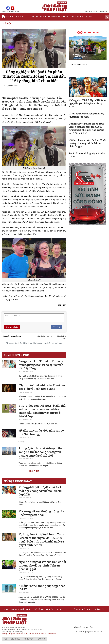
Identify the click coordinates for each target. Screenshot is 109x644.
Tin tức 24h (29, 639)
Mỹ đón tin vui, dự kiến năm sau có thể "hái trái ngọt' (41, 432)
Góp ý (95, 12)
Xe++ (62, 17)
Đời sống (38, 17)
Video (80, 17)
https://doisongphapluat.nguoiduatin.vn (15, 627)
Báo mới (42, 639)
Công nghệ (70, 17)
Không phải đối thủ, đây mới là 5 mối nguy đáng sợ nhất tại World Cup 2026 (40, 491)
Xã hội (47, 17)
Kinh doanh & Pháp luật (19, 17)
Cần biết (88, 17)
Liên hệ (88, 12)
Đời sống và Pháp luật (78, 64)
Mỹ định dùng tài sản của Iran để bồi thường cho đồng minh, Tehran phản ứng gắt (42, 566)
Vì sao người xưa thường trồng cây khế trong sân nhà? (41, 513)
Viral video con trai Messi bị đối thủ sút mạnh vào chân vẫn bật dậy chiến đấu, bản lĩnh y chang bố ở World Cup (42, 411)
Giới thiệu (16, 639)
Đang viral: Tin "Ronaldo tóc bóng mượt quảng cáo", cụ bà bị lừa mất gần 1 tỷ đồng (41, 365)
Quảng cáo (103, 12)
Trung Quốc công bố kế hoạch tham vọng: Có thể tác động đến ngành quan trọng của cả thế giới (42, 452)
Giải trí (55, 17)
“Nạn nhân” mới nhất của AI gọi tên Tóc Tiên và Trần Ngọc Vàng (42, 387)
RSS (6, 639)
